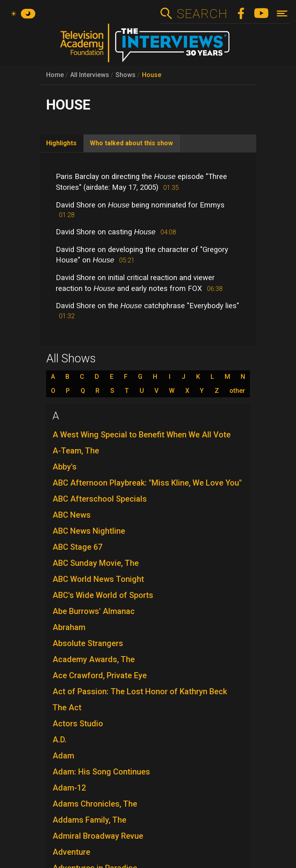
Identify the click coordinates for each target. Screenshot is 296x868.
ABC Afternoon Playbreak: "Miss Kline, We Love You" (147, 483)
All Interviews (90, 75)
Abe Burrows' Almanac (94, 611)
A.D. (60, 740)
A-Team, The (76, 451)
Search (202, 14)
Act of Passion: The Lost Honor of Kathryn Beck (140, 691)
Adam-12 (69, 788)
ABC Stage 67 (77, 547)
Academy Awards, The (94, 659)
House (152, 75)
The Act (67, 707)
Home (55, 75)
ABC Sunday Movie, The (96, 563)
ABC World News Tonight (98, 579)
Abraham (69, 627)
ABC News (72, 515)
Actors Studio (78, 724)
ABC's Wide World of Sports (103, 595)
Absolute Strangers (88, 643)
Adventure (71, 852)
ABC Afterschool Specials (100, 499)
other (237, 391)
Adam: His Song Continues (101, 772)
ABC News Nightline (89, 531)
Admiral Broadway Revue (98, 836)
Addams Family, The (89, 820)
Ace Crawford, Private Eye (100, 675)
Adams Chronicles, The (95, 804)
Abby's (65, 467)
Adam (63, 756)
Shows (126, 75)
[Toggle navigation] (282, 13)
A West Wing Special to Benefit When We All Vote (142, 435)
